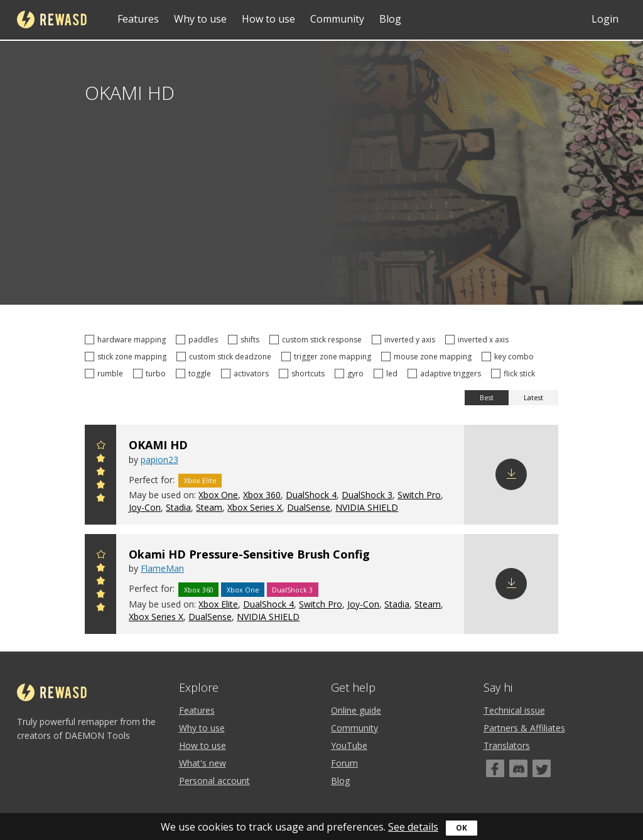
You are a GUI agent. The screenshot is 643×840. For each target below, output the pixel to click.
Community (337, 19)
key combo (510, 357)
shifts (246, 340)
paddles (199, 340)
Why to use (200, 19)
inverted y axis (405, 340)
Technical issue (514, 710)
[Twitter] (542, 768)
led (387, 374)
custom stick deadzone (226, 357)
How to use (268, 19)
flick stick (515, 374)
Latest (533, 398)
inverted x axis (479, 340)
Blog (390, 19)
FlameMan (162, 568)
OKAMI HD (158, 445)
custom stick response (317, 340)
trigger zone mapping (328, 357)
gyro (351, 374)
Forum (344, 763)
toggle (195, 374)
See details (413, 827)
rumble (106, 374)
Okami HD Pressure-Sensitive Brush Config (249, 554)
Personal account (214, 781)
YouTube (349, 745)
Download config (511, 474)
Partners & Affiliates (524, 728)
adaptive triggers (446, 374)
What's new (203, 763)
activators (247, 374)
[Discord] (518, 768)
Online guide (356, 710)
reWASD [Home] (52, 19)
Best (487, 398)
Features (138, 19)
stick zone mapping (127, 357)
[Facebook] (495, 768)
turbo (151, 374)
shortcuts (304, 374)
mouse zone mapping (428, 357)
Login (605, 19)
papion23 (159, 460)
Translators (507, 745)
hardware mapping (127, 340)
